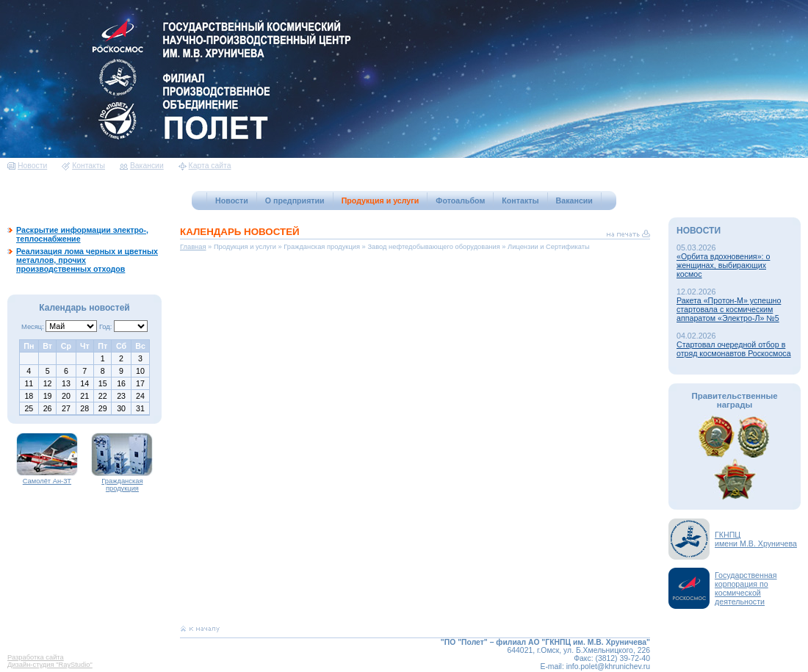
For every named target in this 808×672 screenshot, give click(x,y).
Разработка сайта (36, 657)
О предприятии (295, 200)
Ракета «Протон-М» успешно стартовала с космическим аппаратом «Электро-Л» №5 (729, 309)
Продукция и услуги (380, 200)
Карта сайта (205, 166)
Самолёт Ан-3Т (47, 478)
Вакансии (142, 166)
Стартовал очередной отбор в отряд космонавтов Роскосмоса (734, 349)
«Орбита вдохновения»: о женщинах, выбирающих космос (723, 265)
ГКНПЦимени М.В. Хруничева (756, 539)
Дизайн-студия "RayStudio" (50, 665)
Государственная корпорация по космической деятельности (746, 588)
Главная (193, 247)
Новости (27, 166)
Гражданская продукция (122, 482)
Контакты (83, 166)
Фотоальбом (460, 200)
